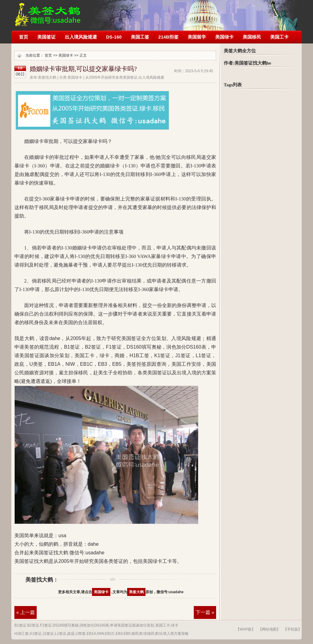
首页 (24, 37)
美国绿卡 (224, 37)
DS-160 (114, 37)
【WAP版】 (246, 629)
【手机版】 (293, 629)
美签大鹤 (136, 592)
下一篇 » (205, 612)
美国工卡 (279, 37)
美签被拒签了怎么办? (48, 11)
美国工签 (140, 37)
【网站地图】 (269, 629)
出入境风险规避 (81, 37)
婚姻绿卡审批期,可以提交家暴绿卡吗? (83, 69)
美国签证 (46, 37)
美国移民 (252, 37)
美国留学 (197, 37)
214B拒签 (168, 37)
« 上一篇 (26, 612)
